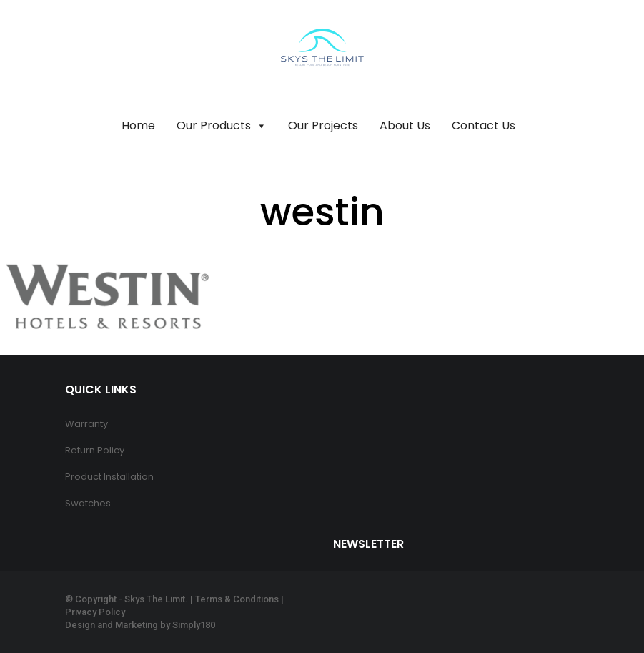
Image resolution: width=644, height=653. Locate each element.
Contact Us (484, 126)
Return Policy (95, 450)
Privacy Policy (95, 612)
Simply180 (194, 625)
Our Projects (323, 126)
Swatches (88, 503)
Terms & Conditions (237, 599)
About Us (405, 126)
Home (138, 126)
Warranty (86, 424)
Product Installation (109, 477)
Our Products (222, 126)
